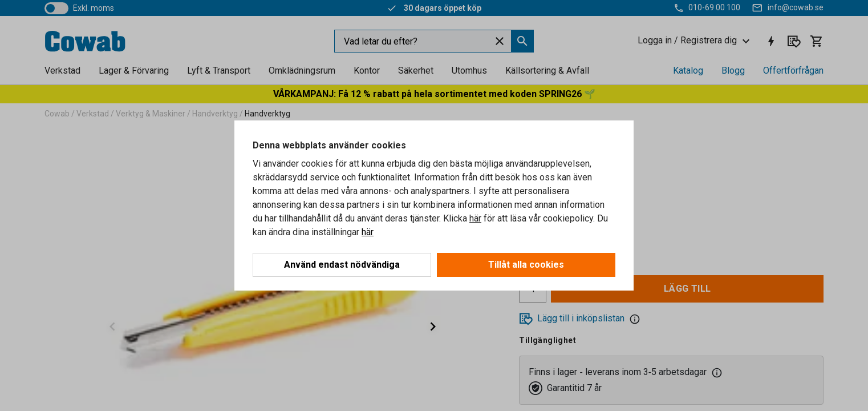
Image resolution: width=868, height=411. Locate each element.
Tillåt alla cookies (526, 265)
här (475, 218)
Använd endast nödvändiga (342, 265)
